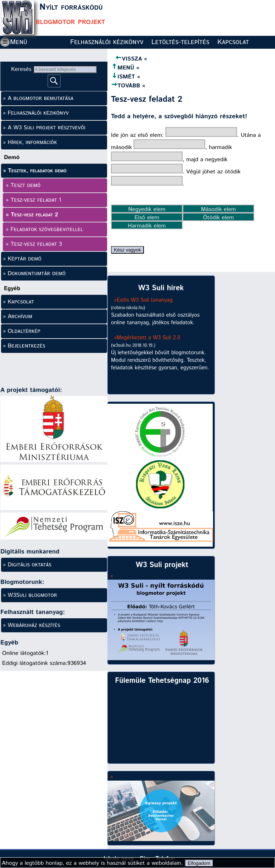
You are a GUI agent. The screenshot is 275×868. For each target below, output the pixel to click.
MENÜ (123, 68)
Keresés (22, 69)
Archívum (20, 316)
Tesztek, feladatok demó (37, 171)
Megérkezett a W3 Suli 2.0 (149, 338)
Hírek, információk (32, 142)
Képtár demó (24, 259)
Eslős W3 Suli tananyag (145, 300)
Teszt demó (25, 185)
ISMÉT (123, 77)
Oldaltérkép (24, 331)
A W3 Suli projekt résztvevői (46, 128)
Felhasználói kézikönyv (107, 42)
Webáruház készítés (34, 625)
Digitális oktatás (29, 565)
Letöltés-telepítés (180, 42)
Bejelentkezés (26, 346)
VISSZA (127, 59)
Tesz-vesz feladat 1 (36, 200)
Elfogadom (199, 863)
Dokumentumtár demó (37, 274)
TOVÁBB (126, 86)
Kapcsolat (233, 42)
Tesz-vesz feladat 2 (34, 215)
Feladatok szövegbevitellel (47, 229)
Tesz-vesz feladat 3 (36, 244)
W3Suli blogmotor (32, 595)
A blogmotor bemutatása (40, 98)
